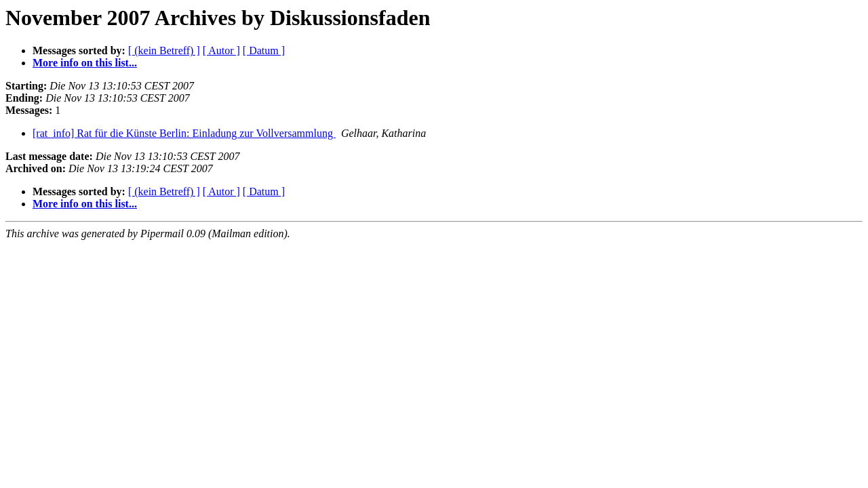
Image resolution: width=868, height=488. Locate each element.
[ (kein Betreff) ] (164, 50)
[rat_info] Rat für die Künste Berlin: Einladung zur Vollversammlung (184, 133)
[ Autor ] (221, 50)
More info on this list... (85, 63)
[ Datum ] (264, 50)
